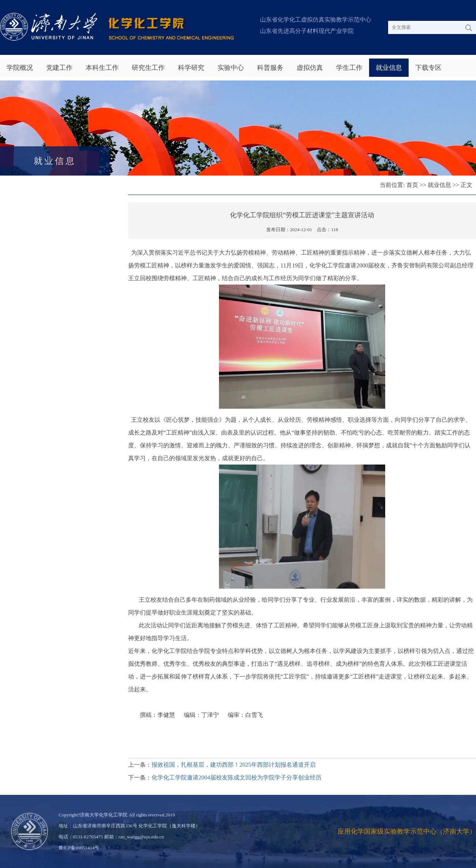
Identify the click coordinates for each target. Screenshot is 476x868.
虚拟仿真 (310, 68)
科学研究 (191, 68)
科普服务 (270, 68)
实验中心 (231, 68)
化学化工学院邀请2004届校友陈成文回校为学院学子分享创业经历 (237, 777)
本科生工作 (102, 68)
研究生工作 (148, 68)
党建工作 (59, 68)
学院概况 (20, 68)
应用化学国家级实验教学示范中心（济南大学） (407, 831)
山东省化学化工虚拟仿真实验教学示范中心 (316, 20)
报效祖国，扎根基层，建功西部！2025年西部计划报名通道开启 (234, 765)
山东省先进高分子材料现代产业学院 (307, 31)
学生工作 (349, 68)
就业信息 (389, 68)
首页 (412, 185)
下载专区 (428, 68)
